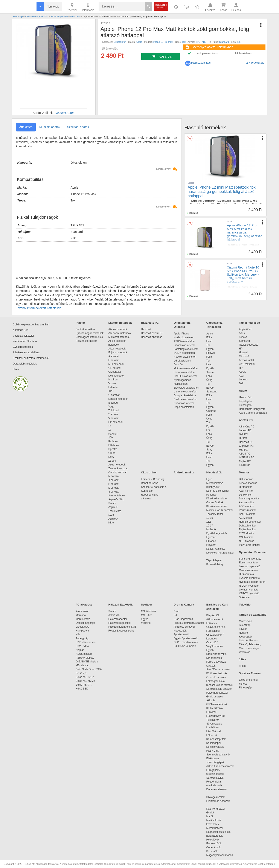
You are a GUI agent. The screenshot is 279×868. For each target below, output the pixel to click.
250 (111, 438)
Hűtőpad (211, 541)
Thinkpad (114, 410)
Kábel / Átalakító (216, 549)
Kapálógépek (214, 743)
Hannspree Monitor (250, 522)
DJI (176, 615)
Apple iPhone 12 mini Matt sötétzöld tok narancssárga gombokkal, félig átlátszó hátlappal (222, 192)
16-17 (210, 526)
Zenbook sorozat (118, 468)
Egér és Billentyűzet (218, 491)
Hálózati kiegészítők (120, 623)
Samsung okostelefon (186, 349)
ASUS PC (245, 454)
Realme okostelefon (185, 399)
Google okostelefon (185, 395)
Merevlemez (83, 619)
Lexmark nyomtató (250, 566)
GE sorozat (116, 368)
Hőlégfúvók (213, 840)
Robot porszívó (150, 483)
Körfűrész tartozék (217, 673)
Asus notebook (117, 465)
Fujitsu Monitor (248, 529)
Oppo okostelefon (184, 407)
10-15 (210, 518)
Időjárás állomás (248, 641)
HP (241, 349)
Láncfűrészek (216, 731)
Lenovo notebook (118, 399)
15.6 (209, 522)
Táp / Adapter (214, 560)
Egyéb (210, 349)
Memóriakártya (215, 483)
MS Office (147, 615)
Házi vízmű (213, 751)
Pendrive (211, 495)
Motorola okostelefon (186, 368)
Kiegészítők (214, 472)
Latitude (113, 387)
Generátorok (214, 847)
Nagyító (243, 633)
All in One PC (247, 427)
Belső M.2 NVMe (86, 681)
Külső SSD (82, 689)
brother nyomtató (249, 590)
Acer (242, 376)
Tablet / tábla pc (249, 323)
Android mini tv (184, 472)
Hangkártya (82, 631)
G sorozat (114, 395)
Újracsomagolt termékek (90, 333)
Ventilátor (244, 652)
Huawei (211, 353)
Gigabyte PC (246, 446)
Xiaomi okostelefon (185, 345)
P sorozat (114, 484)
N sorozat (114, 476)
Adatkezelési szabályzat (27, 352)
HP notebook (116, 422)
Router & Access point (121, 631)
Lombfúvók (213, 728)
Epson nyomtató (248, 563)
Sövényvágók (216, 724)
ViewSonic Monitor (250, 545)
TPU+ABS (201, 42)
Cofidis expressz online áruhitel (31, 325)
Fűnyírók (211, 712)
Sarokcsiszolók (216, 778)
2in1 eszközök (247, 364)
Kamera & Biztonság (153, 479)
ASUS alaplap (85, 654)
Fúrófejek (214, 623)
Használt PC (246, 442)
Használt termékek (86, 341)
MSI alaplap (83, 665)
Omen (112, 453)
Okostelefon (120, 42)
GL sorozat (115, 372)
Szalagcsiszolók (216, 797)
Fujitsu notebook (118, 352)
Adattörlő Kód (21, 330)
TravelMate (116, 511)
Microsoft (244, 356)
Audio (243, 391)
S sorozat (114, 492)
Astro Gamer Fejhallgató (253, 413)
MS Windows (149, 611)
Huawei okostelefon (185, 357)
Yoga (111, 407)
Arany (256, 293)
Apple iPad (245, 329)
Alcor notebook (117, 349)
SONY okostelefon (184, 353)
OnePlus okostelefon (186, 376)
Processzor (82, 611)
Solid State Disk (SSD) (89, 669)
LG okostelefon (182, 361)
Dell (241, 383)
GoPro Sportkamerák (186, 642)
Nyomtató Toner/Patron (252, 582)
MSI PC (243, 450)
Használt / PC (150, 323)
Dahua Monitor (248, 526)
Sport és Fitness (250, 673)
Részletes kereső (161, 6)
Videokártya (83, 627)
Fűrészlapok (216, 631)
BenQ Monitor (247, 514)
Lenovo (243, 337)
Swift (111, 515)
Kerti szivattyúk (215, 747)
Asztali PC (246, 420)
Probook (113, 441)
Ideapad (113, 403)
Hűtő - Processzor (86, 642)
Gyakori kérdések (23, 347)
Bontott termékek (86, 329)
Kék (239, 42)
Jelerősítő (114, 615)
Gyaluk (215, 813)
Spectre (113, 449)
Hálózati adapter (118, 619)
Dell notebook (116, 376)
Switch (112, 503)
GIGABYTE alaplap (88, 662)
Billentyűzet (213, 487)
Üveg (209, 341)
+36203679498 (64, 113)
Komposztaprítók (216, 739)
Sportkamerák (182, 635)
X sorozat (114, 480)
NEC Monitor (246, 541)
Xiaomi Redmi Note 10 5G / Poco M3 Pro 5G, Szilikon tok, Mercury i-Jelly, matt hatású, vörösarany (243, 274)
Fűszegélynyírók (217, 716)
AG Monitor (246, 518)
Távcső (243, 629)
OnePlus (211, 411)
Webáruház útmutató (25, 341)
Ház (78, 635)
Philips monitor (248, 510)
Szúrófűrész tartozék (218, 670)
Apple (139, 42)
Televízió (245, 605)
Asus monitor (247, 502)
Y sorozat (114, 414)
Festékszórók (214, 844)
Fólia (209, 337)
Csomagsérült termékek (89, 337)
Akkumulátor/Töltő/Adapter (189, 623)
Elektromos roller (249, 680)
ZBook (112, 461)
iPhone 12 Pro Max (163, 42)
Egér (209, 479)
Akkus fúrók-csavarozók (220, 766)
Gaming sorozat (118, 472)
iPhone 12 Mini (249, 201)
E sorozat (114, 360)
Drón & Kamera (184, 605)
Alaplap (80, 650)
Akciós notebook (118, 329)
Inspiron (113, 380)
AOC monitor (246, 506)
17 (110, 430)
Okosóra (179, 365)
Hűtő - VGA (82, 646)
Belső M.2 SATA (85, 677)
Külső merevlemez (217, 506)
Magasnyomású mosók (220, 855)
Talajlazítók (213, 720)
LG (208, 430)
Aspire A (113, 519)
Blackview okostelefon (186, 388)
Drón (177, 611)
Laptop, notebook (120, 323)
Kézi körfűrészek (218, 809)
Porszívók (212, 851)
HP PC (243, 438)
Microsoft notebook (119, 337)
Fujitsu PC (245, 461)
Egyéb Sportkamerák (187, 638)
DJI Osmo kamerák (185, 646)
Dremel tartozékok (219, 654)
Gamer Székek (215, 502)
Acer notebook (117, 496)
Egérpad (211, 537)
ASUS (243, 372)
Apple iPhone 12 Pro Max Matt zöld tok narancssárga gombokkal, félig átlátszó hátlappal (245, 232)
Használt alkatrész (152, 337)
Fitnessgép (245, 688)
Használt (146, 329)
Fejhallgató (245, 401)
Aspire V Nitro (117, 499)
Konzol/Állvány (215, 564)
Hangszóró (245, 397)
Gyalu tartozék (215, 697)
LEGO (243, 666)
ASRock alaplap (86, 658)
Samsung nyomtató (250, 559)
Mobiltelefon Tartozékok (220, 510)
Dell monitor (246, 479)
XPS (111, 391)
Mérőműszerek (215, 828)
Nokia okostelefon (184, 337)
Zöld (240, 251)
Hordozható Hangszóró (252, 409)
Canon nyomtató (249, 570)
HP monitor (245, 487)
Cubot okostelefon (184, 403)
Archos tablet (247, 360)
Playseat (211, 545)
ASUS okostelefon (184, 341)
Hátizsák (211, 529)
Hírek (16, 369)
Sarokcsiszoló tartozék (219, 689)
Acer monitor (246, 491)
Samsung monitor (249, 499)
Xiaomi (245, 287)
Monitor (244, 472)
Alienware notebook (120, 333)
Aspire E (113, 507)
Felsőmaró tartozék (217, 693)
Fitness (243, 684)
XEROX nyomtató (249, 593)
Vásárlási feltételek (24, 336)
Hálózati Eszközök (121, 605)
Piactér (80, 323)
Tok (184, 42)
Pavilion (113, 434)
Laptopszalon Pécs (207, 53)
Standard (224, 42)
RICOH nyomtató (249, 586)
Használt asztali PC (152, 333)
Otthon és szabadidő (253, 615)
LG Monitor (245, 495)
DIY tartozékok (215, 658)
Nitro (111, 523)
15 (110, 426)
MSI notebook (116, 364)
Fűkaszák (212, 735)
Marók (213, 816)
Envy (111, 457)
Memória (81, 615)
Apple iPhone (181, 334)
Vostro (112, 383)
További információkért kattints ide (39, 308)
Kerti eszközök (215, 708)
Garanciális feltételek (25, 364)
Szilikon (237, 293)
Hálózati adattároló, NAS (123, 627)
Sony (209, 450)
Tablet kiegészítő (249, 345)
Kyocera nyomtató (249, 578)
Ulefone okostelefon (185, 392)
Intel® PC (245, 465)
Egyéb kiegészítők (217, 533)
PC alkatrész (84, 605)
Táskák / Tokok (215, 514)
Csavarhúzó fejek (219, 627)
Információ (88, 7)
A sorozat (114, 356)
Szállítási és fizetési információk (31, 358)
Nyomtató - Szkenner (253, 552)
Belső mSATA (84, 685)
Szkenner (245, 597)
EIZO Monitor (247, 533)
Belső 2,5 (81, 673)
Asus (242, 333)
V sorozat (114, 418)
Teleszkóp (245, 625)
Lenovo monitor (248, 483)
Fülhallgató (245, 405)
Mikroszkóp (246, 621)
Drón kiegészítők (183, 619)
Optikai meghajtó (85, 623)
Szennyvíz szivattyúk (218, 755)
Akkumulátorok (217, 619)
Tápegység (82, 638)
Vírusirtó (146, 623)
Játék (243, 659)
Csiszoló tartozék (216, 677)
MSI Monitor (246, 537)
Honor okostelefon (184, 372)
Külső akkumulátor (217, 499)
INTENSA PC (247, 458)
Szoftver (147, 605)
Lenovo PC (245, 430)
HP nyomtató (246, 574)
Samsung (212, 392)
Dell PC (243, 434)
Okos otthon (149, 472)
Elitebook (114, 445)
